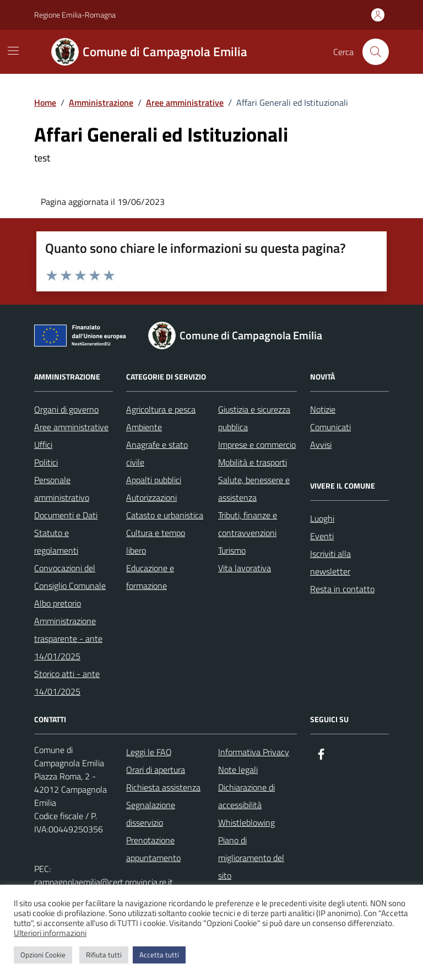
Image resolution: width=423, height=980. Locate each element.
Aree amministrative (71, 427)
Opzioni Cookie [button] (43, 955)
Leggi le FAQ (149, 752)
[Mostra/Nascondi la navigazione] (13, 51)
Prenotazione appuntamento (153, 849)
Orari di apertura (156, 770)
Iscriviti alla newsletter (330, 562)
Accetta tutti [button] (159, 955)
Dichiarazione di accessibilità (246, 796)
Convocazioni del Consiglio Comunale (70, 577)
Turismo (232, 550)
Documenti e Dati (66, 515)
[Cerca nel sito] (376, 52)
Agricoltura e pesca (161, 409)
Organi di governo (66, 409)
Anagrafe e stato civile (157, 453)
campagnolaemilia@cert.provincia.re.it (104, 882)
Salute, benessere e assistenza (254, 489)
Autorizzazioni (151, 497)
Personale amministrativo (62, 489)
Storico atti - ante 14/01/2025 (67, 683)
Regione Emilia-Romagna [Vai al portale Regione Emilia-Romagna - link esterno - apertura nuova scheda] (75, 15)
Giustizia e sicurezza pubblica (254, 418)
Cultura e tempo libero (156, 542)
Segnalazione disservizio (151, 814)
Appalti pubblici (154, 480)
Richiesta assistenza (163, 787)
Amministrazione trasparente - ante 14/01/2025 (68, 638)
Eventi (322, 536)
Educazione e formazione (150, 577)
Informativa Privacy (254, 752)
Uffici (43, 445)
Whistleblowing (246, 822)
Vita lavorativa (245, 568)
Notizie (323, 409)
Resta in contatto (342, 589)
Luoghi (322, 518)
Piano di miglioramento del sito (251, 858)
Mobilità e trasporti (253, 462)
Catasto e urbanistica (165, 515)
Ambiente (144, 427)
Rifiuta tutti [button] (104, 955)
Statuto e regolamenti (56, 542)
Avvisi (321, 445)
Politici (46, 462)
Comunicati (330, 427)
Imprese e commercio (257, 445)
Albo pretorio (58, 603)
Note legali (238, 770)
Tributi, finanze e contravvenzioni (248, 524)
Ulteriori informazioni (50, 933)
